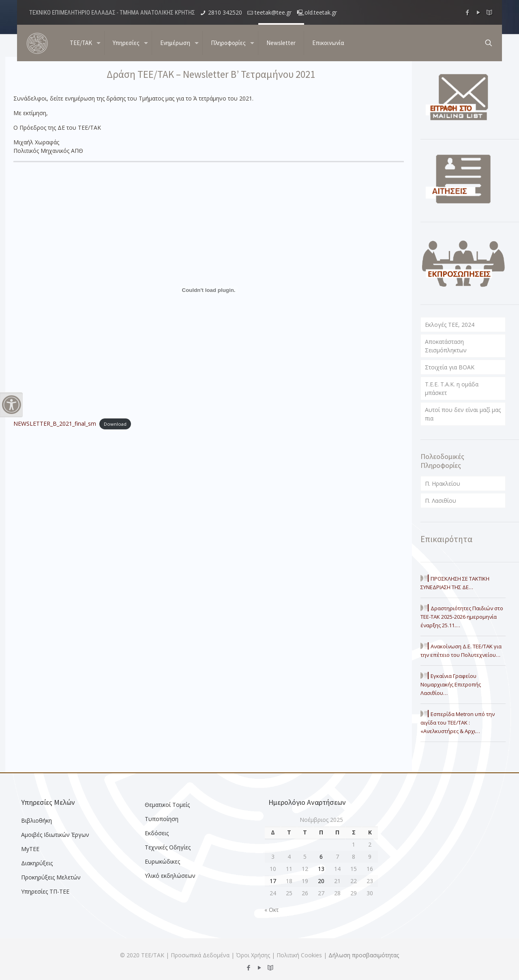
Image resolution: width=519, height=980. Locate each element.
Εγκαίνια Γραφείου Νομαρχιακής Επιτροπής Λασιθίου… (451, 684)
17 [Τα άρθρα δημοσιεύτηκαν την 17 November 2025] (273, 881)
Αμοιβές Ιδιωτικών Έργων (55, 835)
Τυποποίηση (162, 819)
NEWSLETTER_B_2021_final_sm (55, 424)
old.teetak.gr (321, 12)
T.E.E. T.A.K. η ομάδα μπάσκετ (452, 388)
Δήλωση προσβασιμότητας (364, 955)
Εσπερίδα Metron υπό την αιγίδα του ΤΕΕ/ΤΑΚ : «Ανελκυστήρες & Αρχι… (458, 723)
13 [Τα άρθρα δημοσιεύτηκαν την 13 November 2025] (321, 869)
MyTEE (30, 849)
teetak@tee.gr (273, 12)
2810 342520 (225, 12)
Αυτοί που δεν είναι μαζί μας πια (463, 414)
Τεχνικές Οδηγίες (168, 847)
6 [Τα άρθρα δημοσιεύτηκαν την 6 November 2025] (321, 857)
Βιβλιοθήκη (36, 820)
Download (115, 424)
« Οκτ (271, 910)
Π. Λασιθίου (441, 501)
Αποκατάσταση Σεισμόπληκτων (446, 346)
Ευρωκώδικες (162, 861)
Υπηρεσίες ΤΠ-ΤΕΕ (45, 891)
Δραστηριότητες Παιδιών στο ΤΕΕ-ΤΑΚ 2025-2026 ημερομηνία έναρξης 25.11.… (462, 617)
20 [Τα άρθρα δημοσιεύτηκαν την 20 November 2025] (321, 881)
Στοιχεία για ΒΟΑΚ (450, 367)
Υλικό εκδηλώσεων (170, 876)
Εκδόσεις (157, 833)
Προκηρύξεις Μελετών (51, 877)
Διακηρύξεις (37, 863)
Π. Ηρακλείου (443, 484)
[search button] (489, 43)
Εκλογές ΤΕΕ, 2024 (450, 325)
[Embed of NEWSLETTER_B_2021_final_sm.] (209, 290)
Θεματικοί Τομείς (167, 805)
